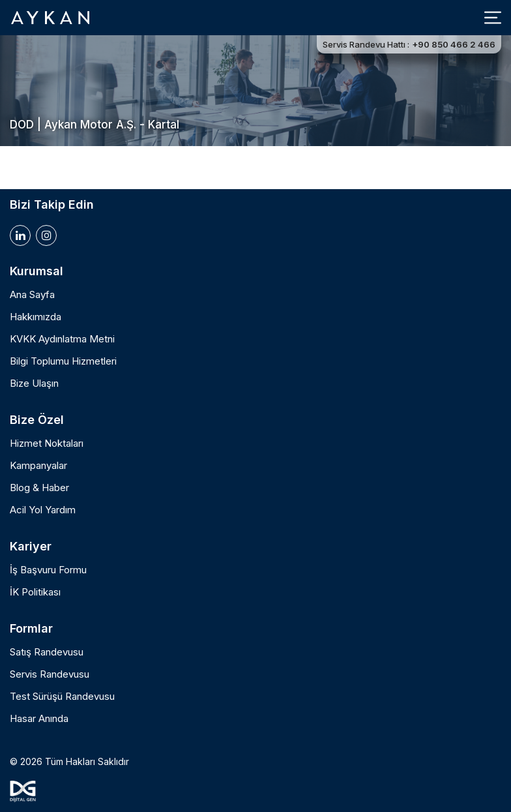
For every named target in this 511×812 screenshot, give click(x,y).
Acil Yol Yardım (43, 510)
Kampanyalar (38, 466)
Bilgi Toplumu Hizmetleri (63, 361)
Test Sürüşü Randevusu (62, 697)
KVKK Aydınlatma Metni (62, 339)
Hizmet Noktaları (47, 444)
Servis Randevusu (50, 674)
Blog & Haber (39, 488)
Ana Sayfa (32, 295)
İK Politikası (35, 592)
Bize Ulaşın (34, 383)
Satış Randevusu (47, 652)
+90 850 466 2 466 (454, 44)
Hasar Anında (39, 719)
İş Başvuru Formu (48, 570)
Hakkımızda (36, 317)
